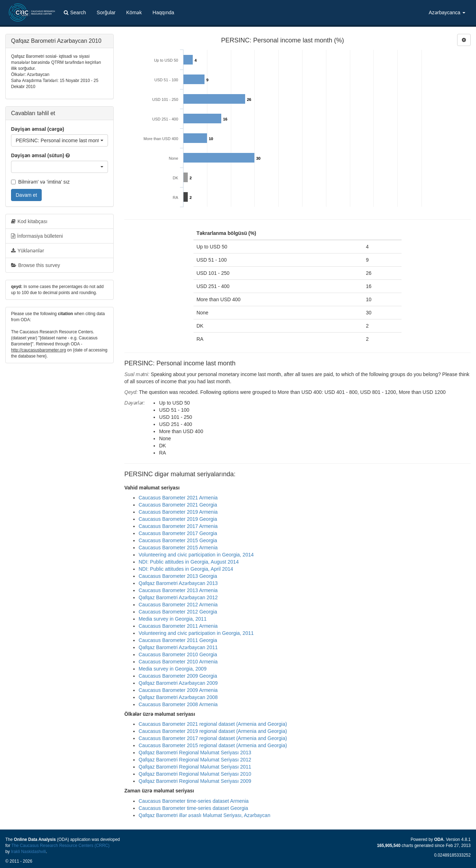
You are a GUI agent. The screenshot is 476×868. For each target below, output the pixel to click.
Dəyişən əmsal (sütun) (38, 155)
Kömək (134, 12)
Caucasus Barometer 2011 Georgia (178, 640)
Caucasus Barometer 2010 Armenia (178, 662)
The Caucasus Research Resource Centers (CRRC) (61, 846)
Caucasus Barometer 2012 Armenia (178, 605)
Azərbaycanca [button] (447, 12)
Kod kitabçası (29, 221)
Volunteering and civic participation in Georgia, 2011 (196, 633)
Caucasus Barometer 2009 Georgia (178, 676)
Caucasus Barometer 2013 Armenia (178, 590)
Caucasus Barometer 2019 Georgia (178, 519)
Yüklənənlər (28, 251)
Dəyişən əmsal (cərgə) (38, 129)
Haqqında (163, 12)
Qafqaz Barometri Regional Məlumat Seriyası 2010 (195, 774)
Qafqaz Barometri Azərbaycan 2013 (178, 583)
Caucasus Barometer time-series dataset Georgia (193, 808)
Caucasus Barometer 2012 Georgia (178, 612)
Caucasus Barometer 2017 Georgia (178, 533)
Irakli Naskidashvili (29, 852)
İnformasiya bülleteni (37, 236)
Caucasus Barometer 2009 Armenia (178, 690)
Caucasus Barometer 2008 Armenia (178, 704)
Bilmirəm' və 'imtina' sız (40, 182)
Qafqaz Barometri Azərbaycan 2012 (178, 597)
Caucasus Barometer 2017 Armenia (178, 526)
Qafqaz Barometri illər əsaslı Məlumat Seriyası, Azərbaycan (205, 815)
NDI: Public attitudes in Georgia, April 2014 (186, 569)
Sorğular (106, 12)
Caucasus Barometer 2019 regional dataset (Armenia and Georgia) (213, 731)
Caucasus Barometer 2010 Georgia (178, 654)
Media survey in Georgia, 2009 (173, 669)
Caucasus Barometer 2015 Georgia (178, 540)
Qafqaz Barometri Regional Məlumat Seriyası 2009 (195, 781)
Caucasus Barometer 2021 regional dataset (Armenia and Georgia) (213, 724)
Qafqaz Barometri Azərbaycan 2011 (178, 647)
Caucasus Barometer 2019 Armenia (178, 512)
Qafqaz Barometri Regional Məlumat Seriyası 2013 (195, 753)
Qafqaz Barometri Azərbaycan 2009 (178, 683)
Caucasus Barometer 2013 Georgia (178, 576)
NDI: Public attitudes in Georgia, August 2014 (189, 562)
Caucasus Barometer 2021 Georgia (178, 505)
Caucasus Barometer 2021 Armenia (178, 498)
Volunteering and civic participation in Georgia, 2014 (196, 555)
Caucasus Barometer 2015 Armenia (178, 548)
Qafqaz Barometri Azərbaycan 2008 (178, 697)
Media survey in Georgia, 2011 (173, 619)
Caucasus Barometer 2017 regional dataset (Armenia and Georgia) (213, 738)
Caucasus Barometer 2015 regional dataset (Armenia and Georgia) (213, 745)
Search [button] (75, 12)
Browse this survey (35, 265)
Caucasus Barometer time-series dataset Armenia (194, 801)
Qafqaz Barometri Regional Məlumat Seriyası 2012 (195, 760)
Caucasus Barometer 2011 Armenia (178, 626)
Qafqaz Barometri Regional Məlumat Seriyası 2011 (195, 767)
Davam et (26, 195)
